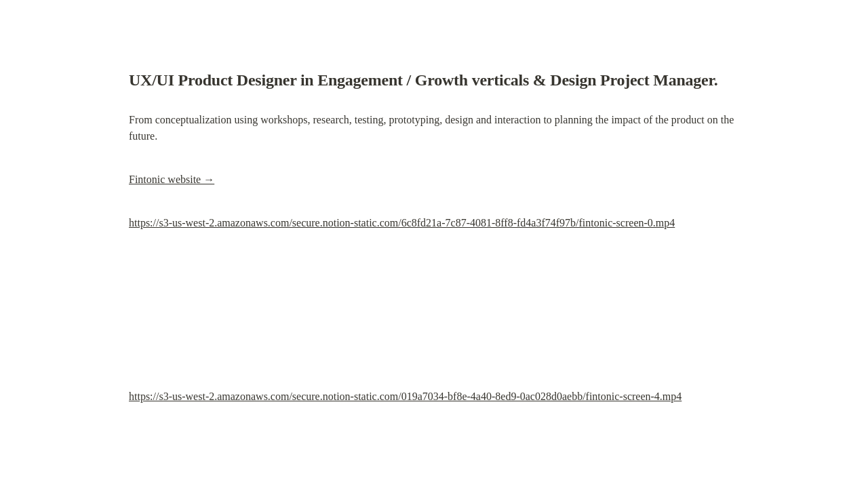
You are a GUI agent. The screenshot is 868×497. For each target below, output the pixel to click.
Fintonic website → (172, 179)
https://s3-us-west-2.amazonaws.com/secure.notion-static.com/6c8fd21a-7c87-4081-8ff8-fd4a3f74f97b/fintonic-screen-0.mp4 (402, 223)
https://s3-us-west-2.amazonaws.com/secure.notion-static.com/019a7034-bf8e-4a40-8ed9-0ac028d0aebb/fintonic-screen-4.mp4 (405, 396)
